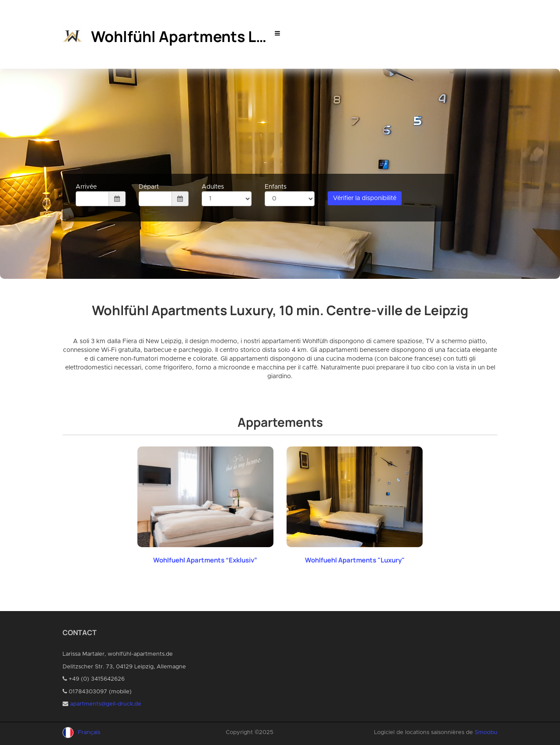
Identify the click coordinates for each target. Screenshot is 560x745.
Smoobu (486, 733)
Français (89, 733)
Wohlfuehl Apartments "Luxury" (355, 560)
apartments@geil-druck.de (106, 704)
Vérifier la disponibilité (365, 198)
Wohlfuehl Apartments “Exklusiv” (205, 560)
